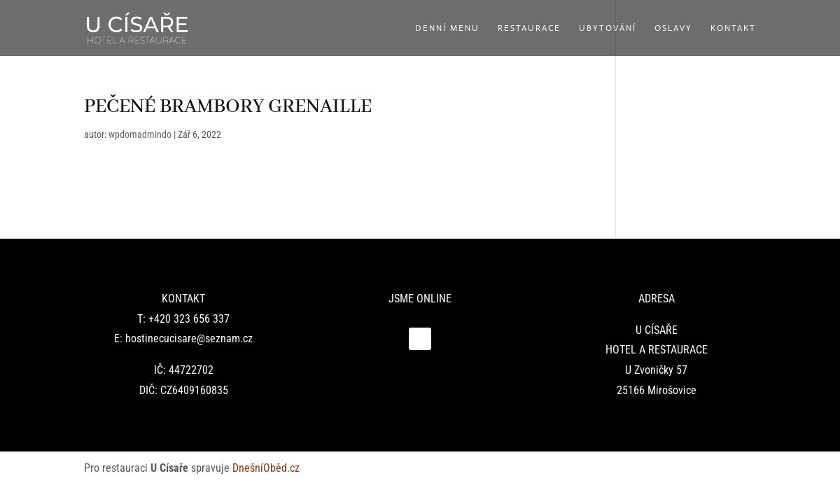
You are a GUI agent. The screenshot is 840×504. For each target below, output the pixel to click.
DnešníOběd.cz (267, 468)
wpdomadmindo (140, 134)
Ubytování (608, 28)
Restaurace (529, 28)
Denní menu (447, 28)
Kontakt (733, 28)
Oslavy (673, 28)
